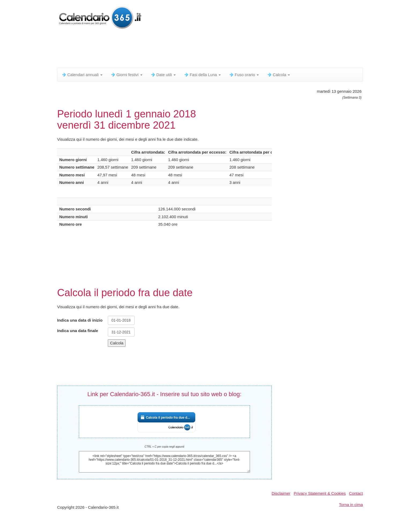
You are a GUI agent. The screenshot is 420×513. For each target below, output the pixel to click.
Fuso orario (244, 75)
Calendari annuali (82, 75)
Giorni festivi (126, 75)
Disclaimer (281, 493)
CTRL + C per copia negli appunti (164, 447)
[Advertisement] (187, 50)
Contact (356, 493)
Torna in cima (351, 505)
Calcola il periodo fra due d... (168, 418)
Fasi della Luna (202, 75)
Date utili (163, 75)
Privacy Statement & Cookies (320, 493)
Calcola (278, 75)
